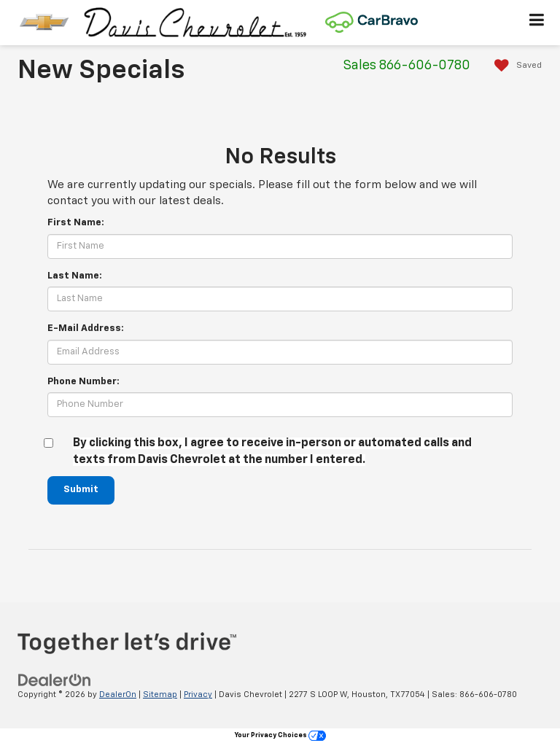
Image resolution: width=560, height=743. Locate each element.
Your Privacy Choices (280, 735)
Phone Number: (83, 382)
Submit (81, 490)
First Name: (76, 223)
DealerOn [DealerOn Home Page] (118, 695)
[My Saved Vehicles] (514, 66)
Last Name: (75, 276)
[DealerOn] (55, 680)
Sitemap (160, 695)
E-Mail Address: (86, 328)
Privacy (198, 695)
